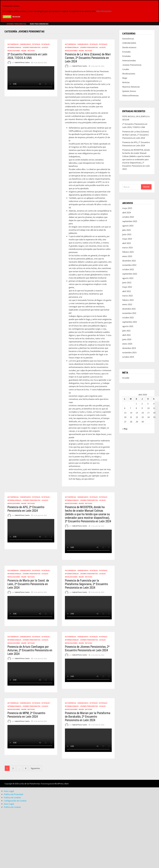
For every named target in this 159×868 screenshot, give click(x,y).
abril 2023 (127, 243)
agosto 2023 (128, 226)
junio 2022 (127, 282)
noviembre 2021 (129, 313)
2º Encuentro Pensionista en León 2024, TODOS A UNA (27, 56)
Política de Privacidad (13, 794)
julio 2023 (126, 230)
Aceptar (7, 17)
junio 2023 (127, 234)
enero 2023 (127, 256)
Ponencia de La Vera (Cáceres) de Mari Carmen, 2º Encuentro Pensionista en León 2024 (88, 58)
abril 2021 (127, 335)
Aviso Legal (9, 791)
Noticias (31, 51)
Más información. (104, 11)
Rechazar (16, 17)
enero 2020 (127, 344)
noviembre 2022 (129, 265)
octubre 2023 (128, 217)
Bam (67, 784)
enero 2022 (127, 304)
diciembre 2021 (129, 309)
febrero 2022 (128, 300)
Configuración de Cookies (15, 801)
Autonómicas (13, 44)
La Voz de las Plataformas (29, 784)
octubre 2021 (128, 317)
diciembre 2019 (129, 348)
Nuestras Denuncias (39, 24)
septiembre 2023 (130, 221)
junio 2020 (127, 339)
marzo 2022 (127, 296)
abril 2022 (127, 291)
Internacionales (14, 47)
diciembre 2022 (129, 261)
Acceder (126, 378)
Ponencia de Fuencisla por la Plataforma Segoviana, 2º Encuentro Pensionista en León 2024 (86, 584)
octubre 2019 (128, 357)
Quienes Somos (129, 91)
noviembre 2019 (129, 352)
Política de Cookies (12, 797)
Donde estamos (129, 47)
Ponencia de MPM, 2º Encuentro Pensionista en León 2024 (26, 715)
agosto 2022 (128, 278)
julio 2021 (126, 331)
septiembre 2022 (130, 274)
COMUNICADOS (25, 44)
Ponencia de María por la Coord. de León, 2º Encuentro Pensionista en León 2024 (28, 584)
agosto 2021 (128, 326)
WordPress (59, 784)
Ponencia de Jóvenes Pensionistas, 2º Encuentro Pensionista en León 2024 (87, 649)
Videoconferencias (130, 95)
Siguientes (35, 768)
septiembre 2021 (130, 322)
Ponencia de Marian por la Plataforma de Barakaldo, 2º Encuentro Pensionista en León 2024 (88, 717)
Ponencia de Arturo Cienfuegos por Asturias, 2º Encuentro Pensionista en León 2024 (30, 650)
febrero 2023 (128, 252)
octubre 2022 (128, 269)
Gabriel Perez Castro (22, 63)
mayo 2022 (127, 287)
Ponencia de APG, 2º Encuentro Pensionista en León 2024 (26, 509)
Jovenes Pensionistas (16, 24)
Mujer (24, 51)
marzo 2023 (127, 248)
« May (125, 429)
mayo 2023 (127, 239)
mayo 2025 (127, 208)
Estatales (36, 44)
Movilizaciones (14, 51)
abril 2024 (127, 213)
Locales (45, 47)
